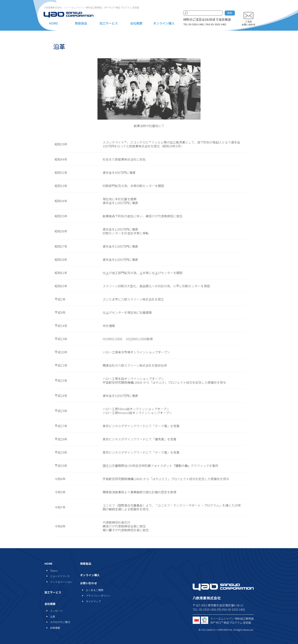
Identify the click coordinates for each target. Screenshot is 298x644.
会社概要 (136, 23)
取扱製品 (81, 23)
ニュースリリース (60, 576)
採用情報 (55, 628)
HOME (53, 23)
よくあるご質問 (95, 590)
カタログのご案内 (60, 622)
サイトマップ (93, 601)
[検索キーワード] (203, 13)
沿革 (53, 616)
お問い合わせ (89, 583)
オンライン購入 (164, 23)
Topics (54, 570)
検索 (230, 13)
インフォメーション (61, 582)
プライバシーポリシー (98, 596)
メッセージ (56, 611)
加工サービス (109, 23)
